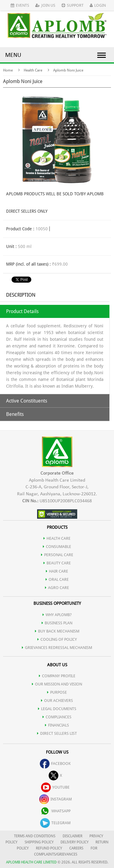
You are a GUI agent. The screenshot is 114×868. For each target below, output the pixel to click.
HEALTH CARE (57, 538)
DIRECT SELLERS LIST (57, 733)
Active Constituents (27, 401)
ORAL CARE (57, 579)
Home (8, 70)
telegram (55, 823)
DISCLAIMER (73, 836)
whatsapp (55, 811)
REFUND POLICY (49, 848)
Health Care (33, 70)
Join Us (45, 5)
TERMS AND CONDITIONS (35, 836)
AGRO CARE (57, 588)
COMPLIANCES (57, 717)
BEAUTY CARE (57, 563)
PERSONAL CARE (57, 555)
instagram (55, 799)
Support (73, 5)
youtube (55, 787)
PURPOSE (57, 692)
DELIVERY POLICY (74, 842)
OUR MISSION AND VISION (57, 684)
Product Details (22, 311)
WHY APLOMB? (57, 615)
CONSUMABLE (57, 547)
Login (98, 5)
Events (20, 5)
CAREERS (76, 848)
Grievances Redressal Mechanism (57, 648)
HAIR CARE (57, 571)
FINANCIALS (57, 725)
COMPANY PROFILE (57, 676)
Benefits (15, 414)
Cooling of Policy (57, 639)
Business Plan (57, 623)
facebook (55, 763)
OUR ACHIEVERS (57, 701)
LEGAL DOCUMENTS (57, 709)
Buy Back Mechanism (57, 631)
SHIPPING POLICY (40, 842)
